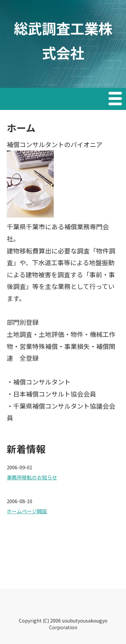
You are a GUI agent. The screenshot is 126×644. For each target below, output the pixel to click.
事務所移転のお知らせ (32, 477)
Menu (116, 100)
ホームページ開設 (27, 511)
